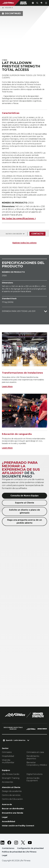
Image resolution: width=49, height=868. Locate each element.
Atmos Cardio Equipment (33, 779)
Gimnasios (7, 752)
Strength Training (11, 778)
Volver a (7, 8)
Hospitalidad (8, 756)
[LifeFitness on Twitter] (23, 843)
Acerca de (7, 804)
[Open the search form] (37, 3)
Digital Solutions (34, 774)
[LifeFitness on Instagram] (16, 843)
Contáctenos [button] (8, 848)
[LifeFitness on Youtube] (30, 843)
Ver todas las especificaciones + (19, 218)
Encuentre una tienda (13, 813)
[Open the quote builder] (42, 3)
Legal (5, 817)
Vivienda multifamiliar (8, 761)
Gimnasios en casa (35, 752)
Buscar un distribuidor (13, 809)
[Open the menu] (46, 3)
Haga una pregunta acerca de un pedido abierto (25, 521)
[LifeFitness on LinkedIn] (2, 843)
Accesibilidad (8, 821)
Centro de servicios (11, 795)
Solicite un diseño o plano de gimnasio (24, 511)
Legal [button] (5, 855)
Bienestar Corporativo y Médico (37, 764)
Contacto (37, 234)
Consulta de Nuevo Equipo (24, 496)
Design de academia (12, 791)
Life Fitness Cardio (11, 774)
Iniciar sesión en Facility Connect (18, 826)
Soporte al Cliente (25, 503)
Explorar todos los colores (24, 243)
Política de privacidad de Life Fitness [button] (19, 852)
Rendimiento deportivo (33, 757)
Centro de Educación (12, 799)
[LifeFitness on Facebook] (9, 843)
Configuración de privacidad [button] (30, 848)
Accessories (7, 782)
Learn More (7, 386)
